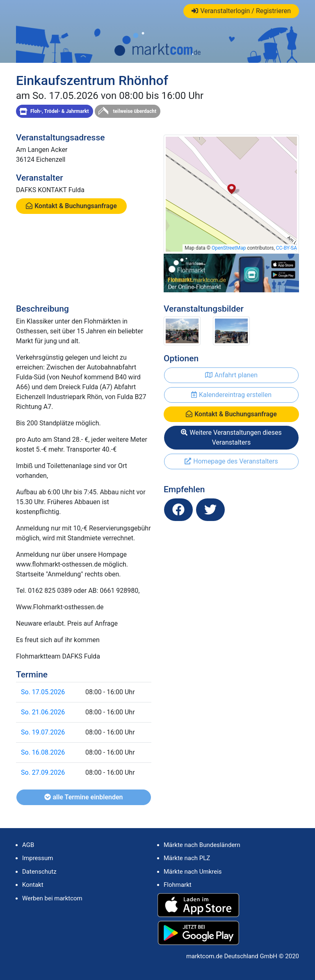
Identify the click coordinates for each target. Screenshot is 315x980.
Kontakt (33, 885)
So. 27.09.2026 (43, 772)
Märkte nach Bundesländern (202, 845)
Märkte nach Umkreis (193, 872)
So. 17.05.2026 (43, 692)
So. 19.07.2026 (43, 732)
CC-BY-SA (286, 248)
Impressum (38, 858)
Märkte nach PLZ (187, 858)
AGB (28, 845)
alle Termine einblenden (83, 797)
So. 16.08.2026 (43, 752)
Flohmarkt (178, 885)
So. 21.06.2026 (43, 712)
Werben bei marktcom (52, 898)
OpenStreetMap (229, 248)
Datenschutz (39, 872)
